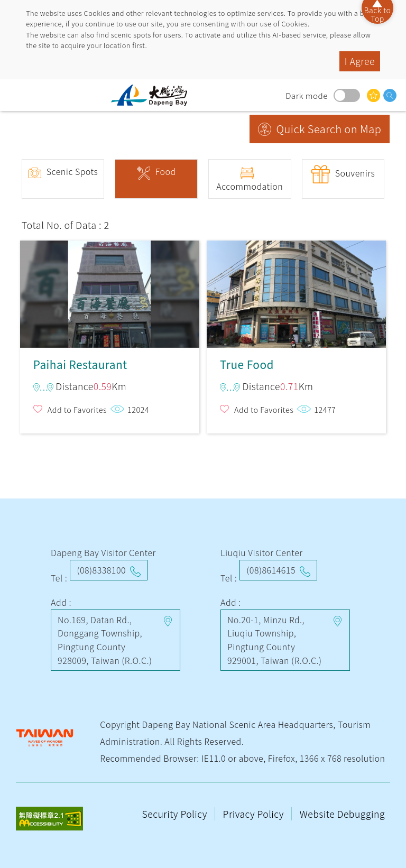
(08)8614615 (271, 570)
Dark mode (347, 95)
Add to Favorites (77, 409)
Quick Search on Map (329, 129)
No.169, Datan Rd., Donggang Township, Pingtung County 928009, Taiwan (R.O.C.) (105, 640)
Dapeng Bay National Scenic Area (153, 95)
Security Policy (176, 814)
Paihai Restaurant (110, 290)
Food (166, 171)
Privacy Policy (255, 814)
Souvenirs (355, 173)
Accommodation (250, 186)
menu (19, 95)
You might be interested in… (373, 95)
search (390, 95)
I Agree (360, 61)
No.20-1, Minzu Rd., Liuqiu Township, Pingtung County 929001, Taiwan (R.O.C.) (275, 640)
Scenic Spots (72, 171)
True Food (296, 290)
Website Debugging (342, 814)
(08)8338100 (101, 570)
